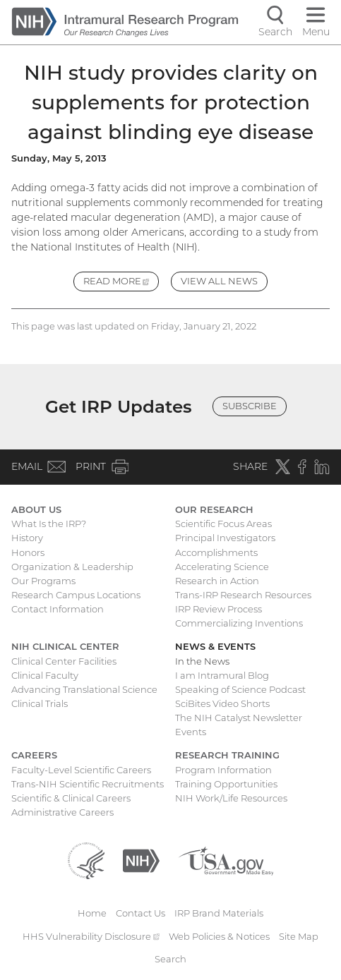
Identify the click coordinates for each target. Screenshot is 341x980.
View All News (219, 281)
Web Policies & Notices (219, 936)
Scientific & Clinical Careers (71, 798)
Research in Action (217, 581)
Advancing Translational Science (84, 689)
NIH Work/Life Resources (231, 798)
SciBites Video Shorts (222, 703)
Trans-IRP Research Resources (243, 595)
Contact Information (58, 609)
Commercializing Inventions (239, 623)
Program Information (223, 770)
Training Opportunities (226, 784)
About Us (36, 509)
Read (121, 283)
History (27, 538)
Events (191, 732)
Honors (28, 552)
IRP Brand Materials (219, 913)
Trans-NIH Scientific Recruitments (88, 784)
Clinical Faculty (45, 675)
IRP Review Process (219, 609)
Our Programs (43, 581)
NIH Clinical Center (65, 646)
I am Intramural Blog (222, 675)
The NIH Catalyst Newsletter (239, 718)
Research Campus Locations (76, 595)
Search (170, 959)
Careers (34, 755)
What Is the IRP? (49, 524)
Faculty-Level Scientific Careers (81, 770)
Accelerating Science (222, 567)
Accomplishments (216, 552)
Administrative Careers (62, 812)
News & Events (215, 646)
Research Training (227, 755)
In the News (202, 661)
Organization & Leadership (72, 567)
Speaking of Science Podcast (240, 689)
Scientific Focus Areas (223, 524)
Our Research (214, 509)
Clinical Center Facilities (64, 661)
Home (92, 913)
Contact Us (140, 913)
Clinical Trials (40, 703)
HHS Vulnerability (91, 936)
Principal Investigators (225, 538)
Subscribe (250, 406)
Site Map (299, 936)
